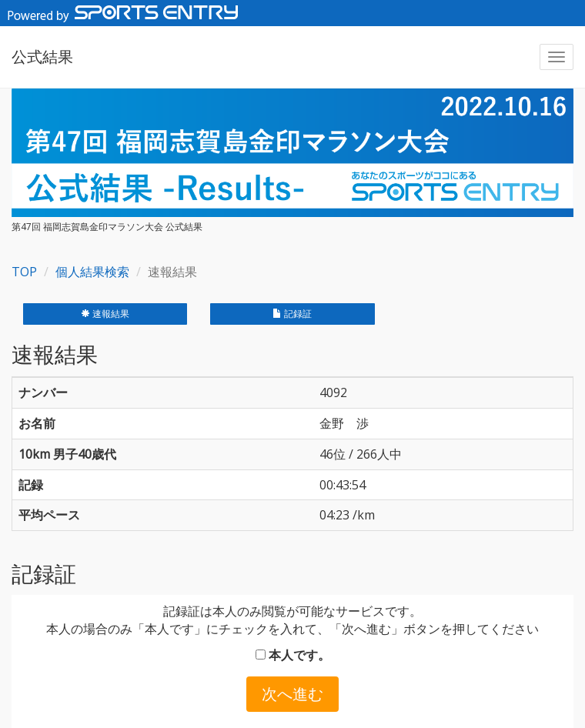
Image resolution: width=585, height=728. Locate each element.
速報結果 (105, 314)
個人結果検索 (92, 272)
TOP (24, 272)
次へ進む (292, 694)
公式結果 (42, 57)
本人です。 (293, 655)
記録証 (292, 314)
